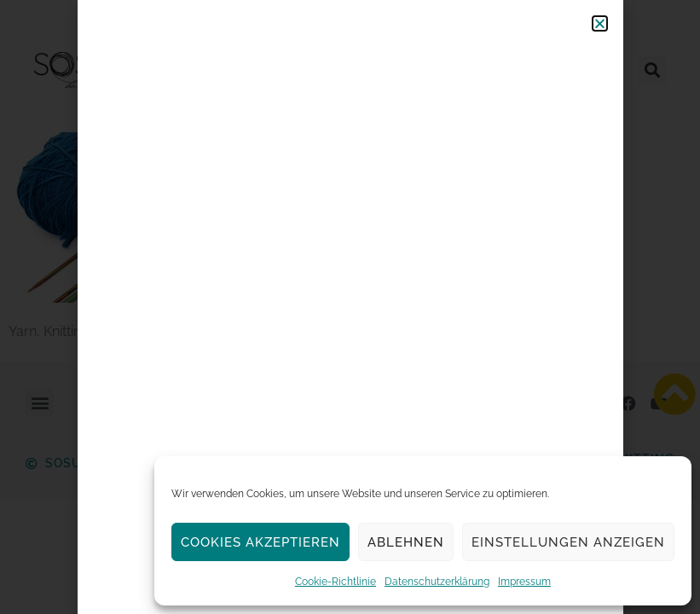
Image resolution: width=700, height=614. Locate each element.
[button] (600, 23)
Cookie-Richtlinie (336, 582)
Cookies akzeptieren (260, 542)
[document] (350, 307)
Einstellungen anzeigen (568, 542)
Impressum (524, 582)
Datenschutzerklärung (437, 582)
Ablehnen (406, 542)
